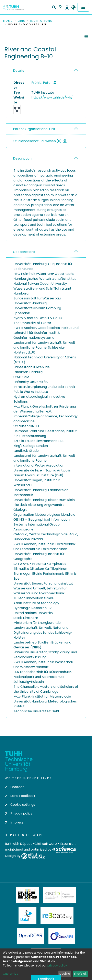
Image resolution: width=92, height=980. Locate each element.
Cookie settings (20, 805)
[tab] (46, 71)
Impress (14, 822)
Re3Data (57, 915)
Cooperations (24, 252)
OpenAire (62, 936)
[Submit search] (54, 7)
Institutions (41, 21)
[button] (73, 8)
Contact (14, 787)
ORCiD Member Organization (60, 895)
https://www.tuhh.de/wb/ (52, 97)
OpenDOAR (31, 936)
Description (22, 158)
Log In (67, 7)
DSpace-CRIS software (38, 844)
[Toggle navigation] (83, 7)
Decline (65, 974)
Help (60, 7)
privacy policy (57, 965)
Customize (11, 974)
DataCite (28, 915)
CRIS (21, 21)
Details (19, 71)
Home (8, 21)
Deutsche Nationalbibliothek (28, 895)
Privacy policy (19, 813)
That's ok (80, 974)
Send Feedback (20, 796)
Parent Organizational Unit (34, 129)
